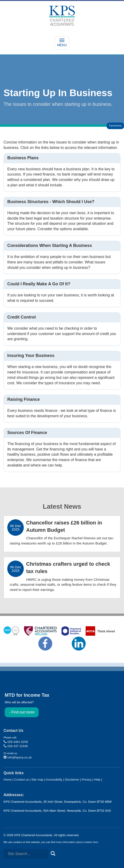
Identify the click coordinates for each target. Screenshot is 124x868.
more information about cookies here (77, 842)
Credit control (22, 317)
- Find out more (22, 712)
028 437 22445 (16, 746)
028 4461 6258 (16, 742)
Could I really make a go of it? (39, 284)
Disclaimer (72, 780)
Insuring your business (31, 356)
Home (8, 780)
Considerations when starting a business (50, 246)
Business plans (23, 158)
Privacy (87, 780)
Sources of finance (27, 433)
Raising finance (24, 399)
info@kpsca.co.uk (18, 757)
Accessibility (54, 780)
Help (97, 780)
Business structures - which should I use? (51, 202)
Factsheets (115, 126)
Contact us (21, 780)
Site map (37, 780)
